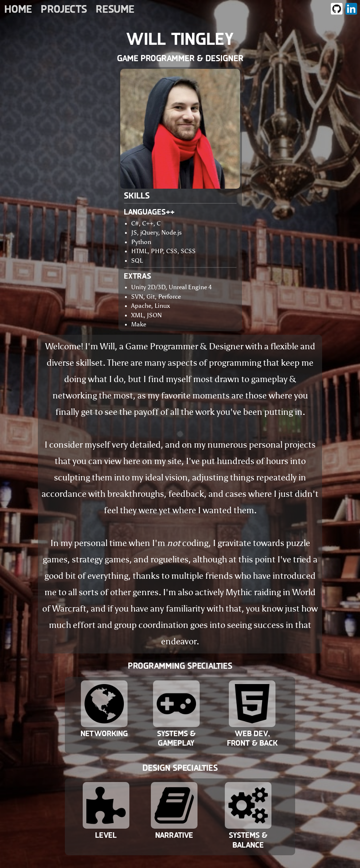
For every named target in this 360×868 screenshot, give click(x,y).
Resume (115, 9)
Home (18, 9)
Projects (64, 9)
